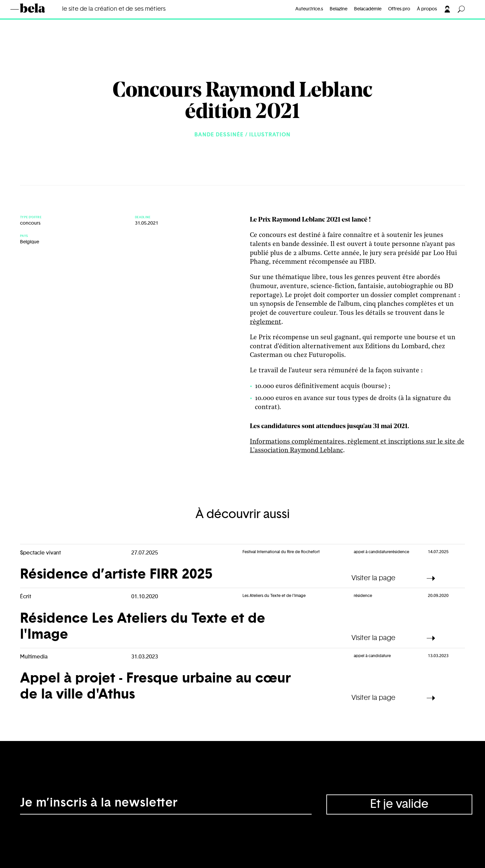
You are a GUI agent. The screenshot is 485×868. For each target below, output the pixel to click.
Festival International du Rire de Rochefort (281, 552)
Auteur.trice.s (309, 9)
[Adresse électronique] (166, 804)
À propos (427, 9)
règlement (266, 322)
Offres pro (399, 9)
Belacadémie (368, 9)
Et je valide (399, 804)
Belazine (339, 9)
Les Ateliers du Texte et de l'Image (274, 596)
